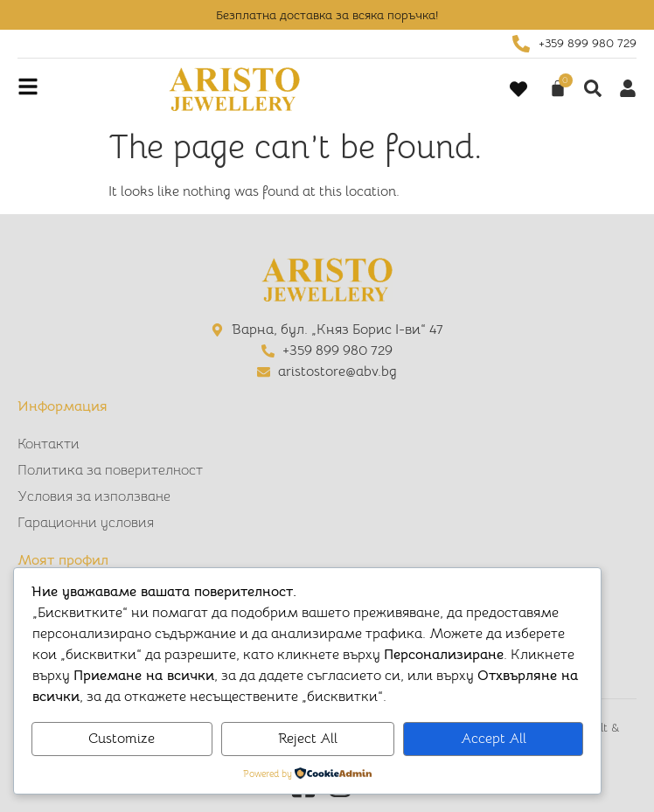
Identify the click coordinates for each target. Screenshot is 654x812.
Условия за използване (94, 496)
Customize (122, 739)
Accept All (494, 739)
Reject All (308, 739)
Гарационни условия (86, 523)
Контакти (49, 444)
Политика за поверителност (110, 470)
